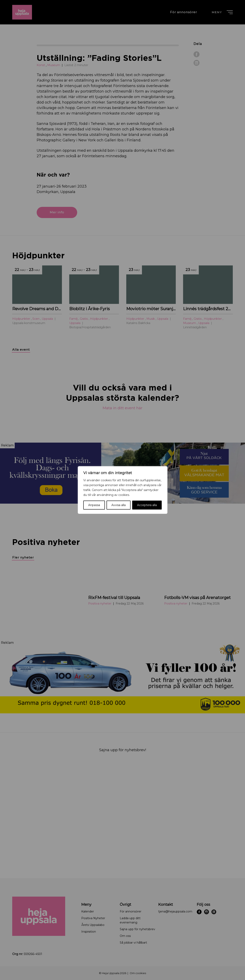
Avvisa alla (119, 505)
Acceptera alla (147, 505)
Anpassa (94, 505)
